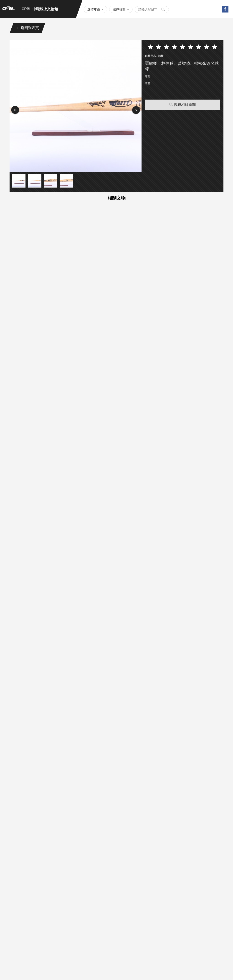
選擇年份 (94, 9)
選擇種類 (119, 9)
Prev (15, 110)
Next (136, 110)
